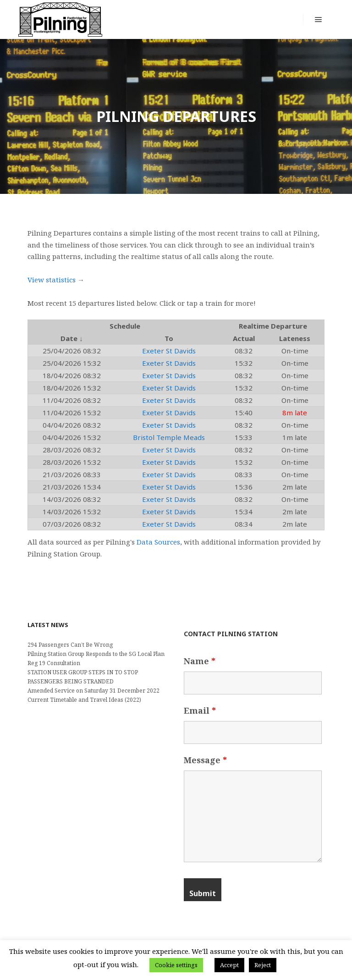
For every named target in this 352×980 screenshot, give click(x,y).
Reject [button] (263, 965)
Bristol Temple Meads (169, 437)
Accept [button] (229, 965)
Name (200, 661)
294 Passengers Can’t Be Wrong (70, 645)
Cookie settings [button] (176, 965)
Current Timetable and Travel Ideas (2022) (84, 700)
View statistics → (56, 280)
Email (200, 710)
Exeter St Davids (169, 351)
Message (205, 760)
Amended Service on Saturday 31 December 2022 (93, 691)
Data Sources (158, 542)
